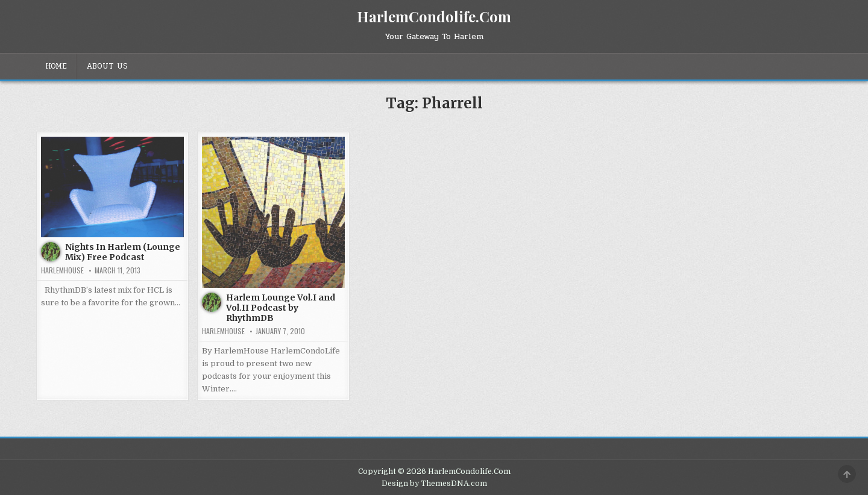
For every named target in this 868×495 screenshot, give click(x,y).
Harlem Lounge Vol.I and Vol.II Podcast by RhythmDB (281, 308)
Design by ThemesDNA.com (434, 484)
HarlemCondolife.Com (434, 16)
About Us (107, 66)
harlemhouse (62, 270)
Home (56, 66)
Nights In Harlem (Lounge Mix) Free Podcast (123, 252)
